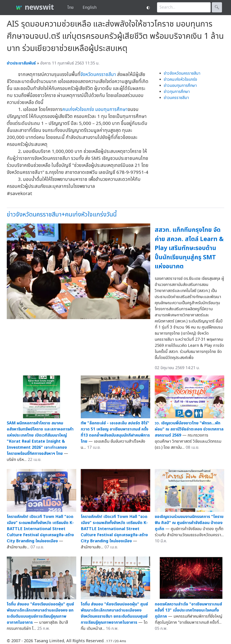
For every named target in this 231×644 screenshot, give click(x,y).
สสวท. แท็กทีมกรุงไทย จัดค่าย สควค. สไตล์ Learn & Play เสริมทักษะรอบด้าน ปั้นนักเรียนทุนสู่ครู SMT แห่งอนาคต (189, 248)
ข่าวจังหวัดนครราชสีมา (182, 73)
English (90, 8)
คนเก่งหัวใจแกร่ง (78, 109)
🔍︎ (217, 7)
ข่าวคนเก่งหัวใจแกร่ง (180, 79)
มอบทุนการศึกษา (111, 109)
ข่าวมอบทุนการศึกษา (180, 86)
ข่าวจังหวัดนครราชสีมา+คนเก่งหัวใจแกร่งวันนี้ (62, 215)
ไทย (70, 8)
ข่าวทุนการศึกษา (177, 92)
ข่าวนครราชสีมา (176, 98)
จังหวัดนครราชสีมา (98, 75)
